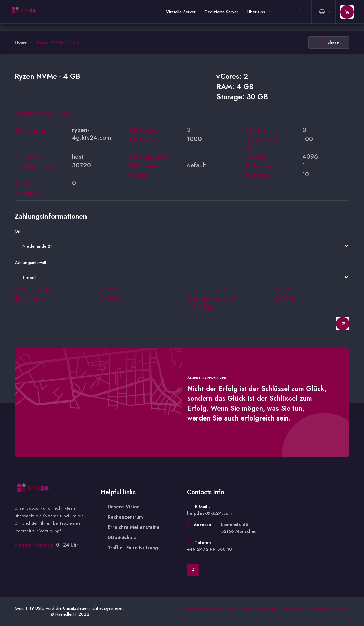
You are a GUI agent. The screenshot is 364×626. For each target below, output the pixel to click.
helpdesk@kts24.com (209, 513)
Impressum (292, 609)
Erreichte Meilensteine (134, 527)
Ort (17, 231)
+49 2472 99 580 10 (209, 549)
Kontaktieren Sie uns (326, 609)
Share (329, 42)
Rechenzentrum (125, 517)
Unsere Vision (124, 507)
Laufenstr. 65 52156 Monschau (239, 528)
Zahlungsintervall (30, 263)
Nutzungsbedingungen (200, 609)
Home (21, 42)
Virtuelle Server (181, 12)
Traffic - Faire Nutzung (133, 548)
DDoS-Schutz (122, 537)
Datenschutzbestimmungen (252, 609)
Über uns (259, 12)
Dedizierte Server (222, 12)
